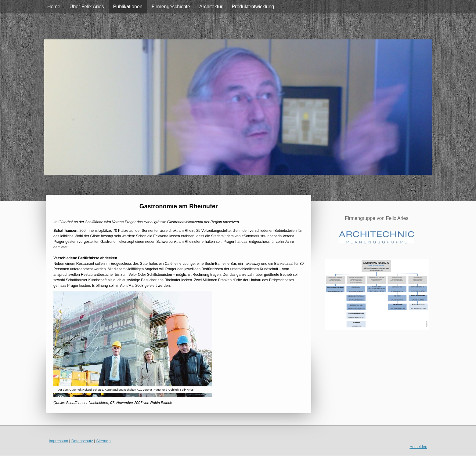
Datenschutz (82, 441)
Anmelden (418, 447)
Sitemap (103, 441)
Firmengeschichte (171, 7)
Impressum (58, 441)
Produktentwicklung (253, 7)
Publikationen (128, 7)
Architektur (211, 7)
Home (54, 7)
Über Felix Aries (87, 7)
